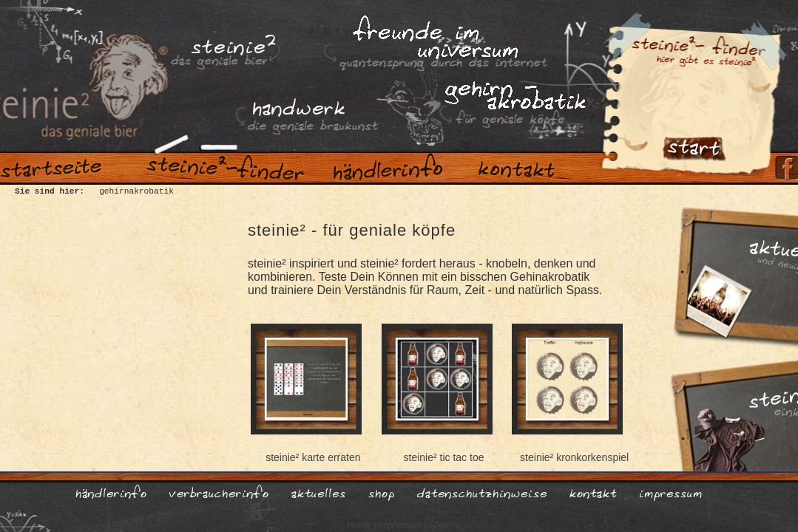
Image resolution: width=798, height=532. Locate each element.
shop (381, 492)
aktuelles (318, 492)
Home (359, 525)
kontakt (592, 492)
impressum (670, 492)
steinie (233, 42)
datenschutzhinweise (481, 492)
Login (440, 525)
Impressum (400, 525)
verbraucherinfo (219, 492)
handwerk (298, 105)
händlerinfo (111, 492)
